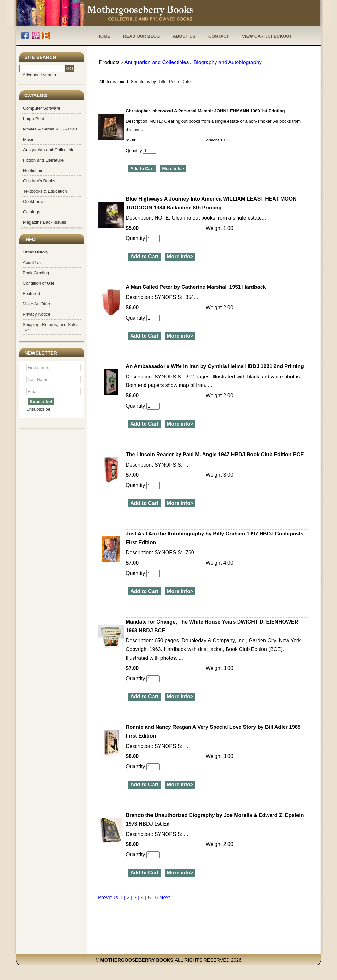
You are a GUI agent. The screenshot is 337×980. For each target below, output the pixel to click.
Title (163, 81)
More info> (173, 169)
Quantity (141, 150)
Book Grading (36, 273)
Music (29, 139)
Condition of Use (39, 283)
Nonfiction (33, 170)
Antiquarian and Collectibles (50, 150)
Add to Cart (142, 169)
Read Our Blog (141, 36)
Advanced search (39, 75)
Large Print (34, 119)
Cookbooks (34, 202)
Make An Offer (36, 304)
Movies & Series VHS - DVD (50, 129)
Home (104, 36)
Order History (35, 252)
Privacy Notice (36, 314)
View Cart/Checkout (267, 36)
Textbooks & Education (45, 191)
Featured (31, 293)
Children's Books (39, 181)
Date (186, 81)
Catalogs (32, 212)
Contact (219, 36)
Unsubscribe (38, 409)
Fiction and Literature (43, 160)
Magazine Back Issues (45, 222)
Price (174, 81)
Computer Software (42, 108)
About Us (184, 36)
